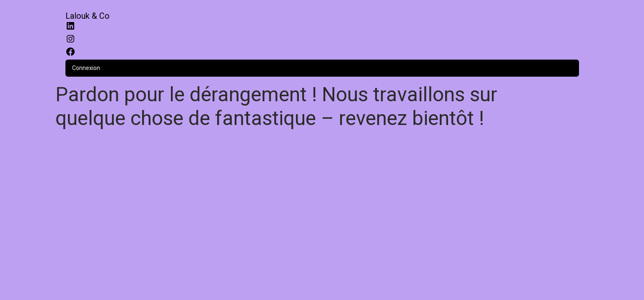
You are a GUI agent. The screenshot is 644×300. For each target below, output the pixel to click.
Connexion (86, 68)
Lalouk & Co (88, 16)
